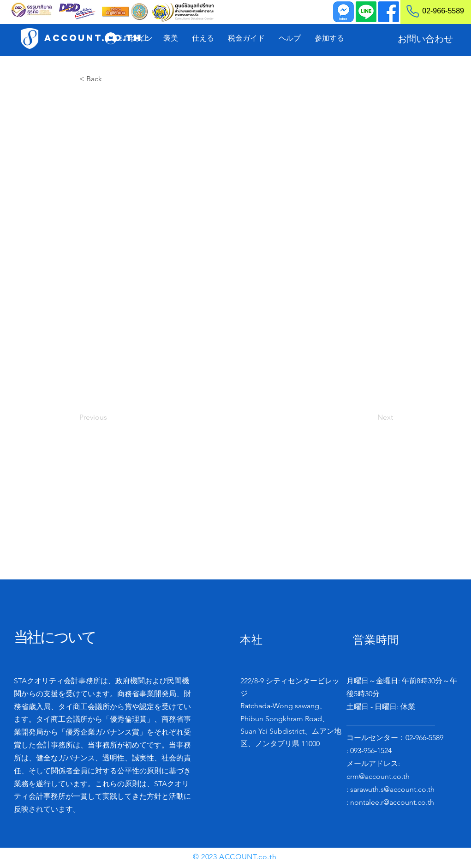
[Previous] (110, 417)
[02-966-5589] (431, 11)
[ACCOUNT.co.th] (93, 38)
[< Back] (110, 79)
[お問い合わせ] (425, 39)
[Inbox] (343, 12)
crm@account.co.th (378, 776)
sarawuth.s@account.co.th (392, 789)
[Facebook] (389, 12)
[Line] (366, 12)
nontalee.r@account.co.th (392, 802)
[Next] (370, 417)
